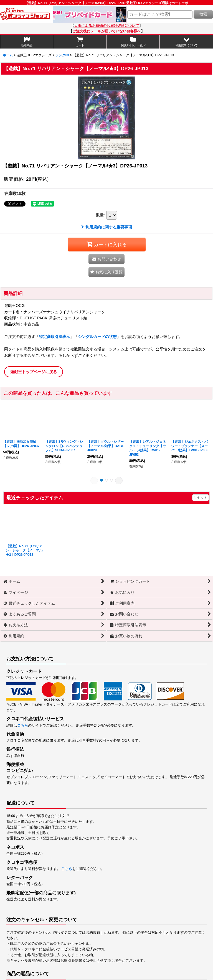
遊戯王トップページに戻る (34, 372)
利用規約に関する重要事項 (107, 227)
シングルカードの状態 (97, 337)
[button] (186, 42)
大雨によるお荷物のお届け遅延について (106, 26)
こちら (23, 726)
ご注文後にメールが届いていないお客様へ (107, 31)
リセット (201, 498)
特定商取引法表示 (55, 337)
